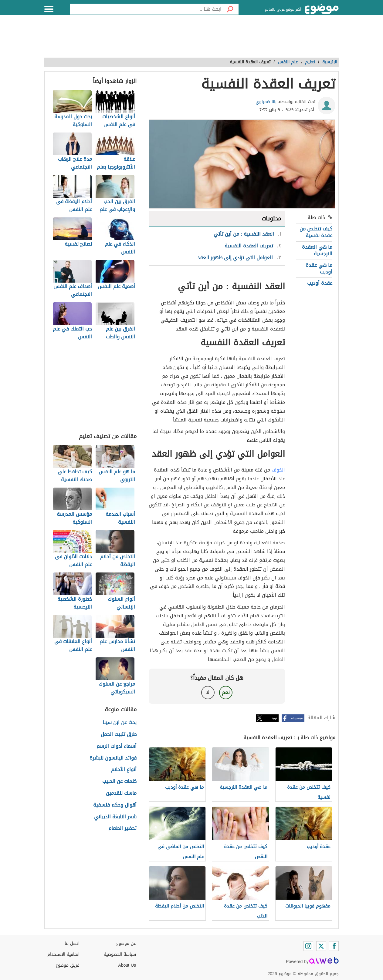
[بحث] (230, 9)
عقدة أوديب (320, 283)
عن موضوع (126, 943)
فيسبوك (297, 718)
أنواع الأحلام (124, 770)
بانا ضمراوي (266, 102)
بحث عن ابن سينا (120, 723)
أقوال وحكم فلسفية (115, 805)
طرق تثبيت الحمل (119, 735)
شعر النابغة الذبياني (115, 817)
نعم (226, 692)
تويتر (274, 718)
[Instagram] (308, 946)
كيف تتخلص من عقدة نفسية (316, 232)
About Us (127, 965)
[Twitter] (321, 946)
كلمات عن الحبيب (119, 782)
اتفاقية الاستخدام (63, 954)
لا (208, 692)
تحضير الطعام (122, 829)
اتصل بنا (72, 943)
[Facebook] (334, 946)
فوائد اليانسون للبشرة (113, 758)
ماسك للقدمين (121, 793)
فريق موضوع (68, 965)
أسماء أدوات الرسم (117, 746)
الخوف (278, 470)
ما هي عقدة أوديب (319, 268)
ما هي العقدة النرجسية (317, 250)
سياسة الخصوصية (120, 954)
